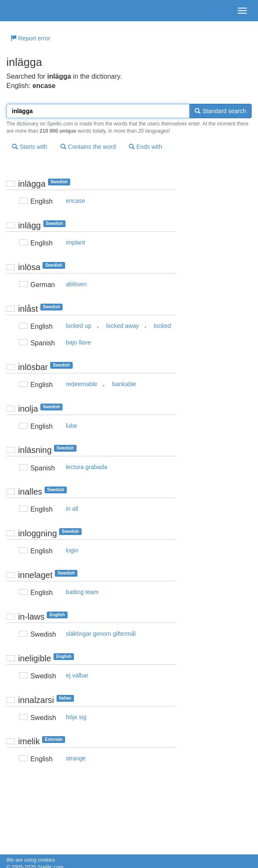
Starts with (30, 147)
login (72, 550)
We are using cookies (31, 860)
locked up (79, 326)
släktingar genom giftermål (101, 634)
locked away (123, 326)
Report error (30, 38)
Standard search (220, 111)
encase (75, 201)
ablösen (76, 284)
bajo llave (78, 342)
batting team (82, 592)
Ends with (146, 147)
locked (162, 326)
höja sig (76, 717)
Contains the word (88, 147)
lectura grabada (86, 467)
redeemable (82, 384)
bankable (124, 384)
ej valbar (77, 675)
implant (75, 242)
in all (72, 509)
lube (71, 426)
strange (76, 758)
